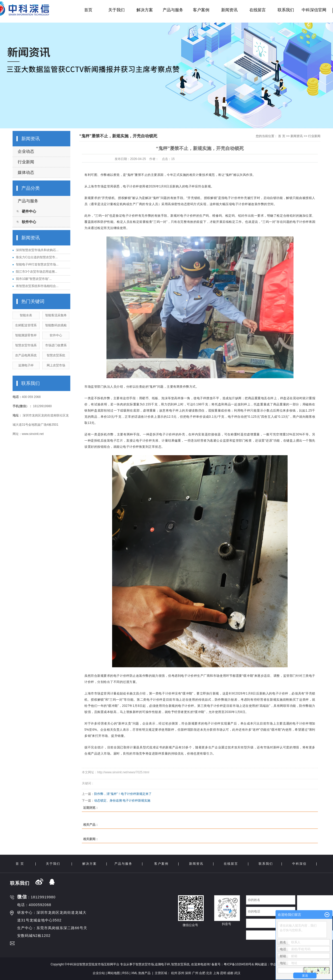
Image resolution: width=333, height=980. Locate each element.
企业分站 (99, 973)
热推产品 (144, 973)
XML (134, 973)
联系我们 (286, 10)
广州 (195, 973)
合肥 (202, 973)
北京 (209, 973)
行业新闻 (26, 162)
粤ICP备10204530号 (238, 964)
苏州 (181, 973)
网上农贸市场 (56, 365)
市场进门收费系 (56, 345)
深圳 (188, 973)
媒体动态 (26, 172)
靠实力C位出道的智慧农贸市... (37, 257)
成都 (230, 973)
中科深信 (299, 864)
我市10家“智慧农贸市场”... (34, 279)
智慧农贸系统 (56, 355)
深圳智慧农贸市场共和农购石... (37, 250)
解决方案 (145, 10)
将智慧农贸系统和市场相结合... (37, 286)
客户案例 (201, 10)
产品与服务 (173, 10)
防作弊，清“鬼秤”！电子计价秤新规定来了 (123, 794)
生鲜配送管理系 (26, 325)
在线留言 (258, 10)
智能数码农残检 (56, 325)
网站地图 (114, 973)
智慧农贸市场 (145, 964)
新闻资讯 (229, 10)
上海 (216, 973)
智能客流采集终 (56, 315)
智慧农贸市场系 (26, 345)
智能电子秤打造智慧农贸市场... (37, 264)
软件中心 (29, 222)
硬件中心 (29, 211)
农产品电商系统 (26, 355)
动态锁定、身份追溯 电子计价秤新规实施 (122, 801)
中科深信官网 (314, 10)
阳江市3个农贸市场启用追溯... (37, 272)
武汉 (237, 973)
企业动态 (26, 151)
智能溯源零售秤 (26, 335)
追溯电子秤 (26, 365)
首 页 (282, 136)
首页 (88, 10)
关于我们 (116, 10)
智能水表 (26, 315)
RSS (126, 973)
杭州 (174, 973)
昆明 (223, 973)
